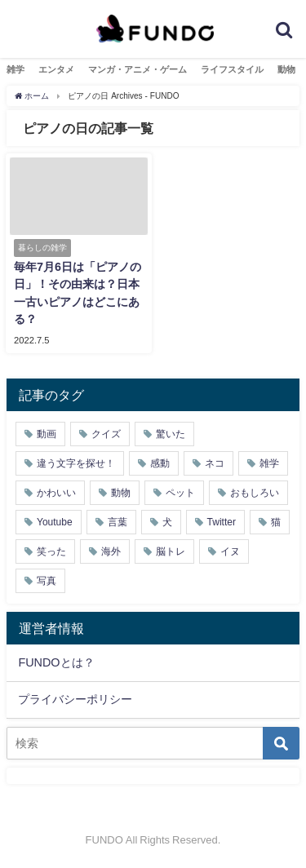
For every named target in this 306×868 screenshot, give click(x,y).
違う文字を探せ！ (76, 463)
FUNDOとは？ (56, 662)
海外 (111, 551)
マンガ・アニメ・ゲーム (137, 69)
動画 (47, 434)
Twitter (222, 522)
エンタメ (56, 69)
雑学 (16, 69)
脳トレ (171, 551)
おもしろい (255, 493)
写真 (47, 581)
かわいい (56, 493)
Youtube (55, 522)
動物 (286, 69)
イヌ (230, 551)
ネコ (215, 463)
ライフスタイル (232, 69)
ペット (180, 493)
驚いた (171, 434)
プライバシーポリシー (75, 699)
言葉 (118, 522)
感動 (160, 463)
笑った (51, 551)
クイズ (106, 434)
